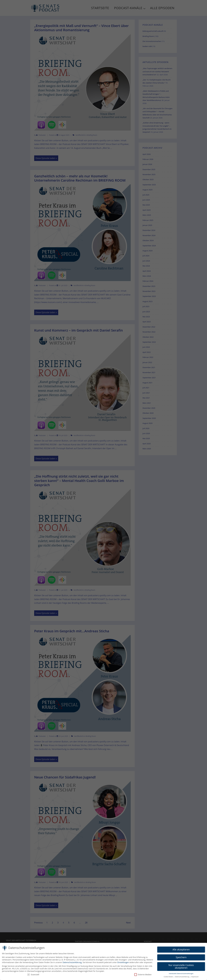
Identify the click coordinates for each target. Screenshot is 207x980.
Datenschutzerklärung (72, 963)
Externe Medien (143, 976)
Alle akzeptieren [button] (181, 951)
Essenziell (33, 976)
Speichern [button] (181, 958)
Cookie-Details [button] (169, 978)
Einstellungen (123, 963)
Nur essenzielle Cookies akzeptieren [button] (181, 967)
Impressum (195, 978)
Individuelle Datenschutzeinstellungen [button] (181, 975)
